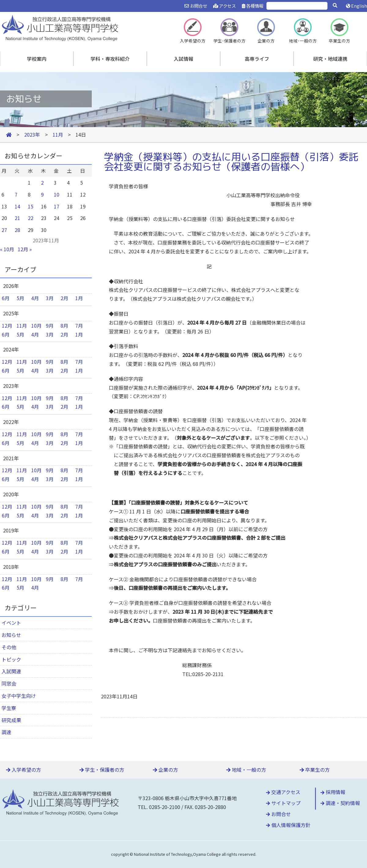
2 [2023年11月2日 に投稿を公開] (42, 182)
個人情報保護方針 (288, 825)
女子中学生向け (19, 696)
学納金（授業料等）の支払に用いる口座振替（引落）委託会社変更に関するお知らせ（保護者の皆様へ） (231, 162)
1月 (79, 298)
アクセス (224, 6)
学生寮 (9, 708)
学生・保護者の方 (102, 770)
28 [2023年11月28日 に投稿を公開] (17, 230)
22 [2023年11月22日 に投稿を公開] (31, 218)
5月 (20, 298)
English (356, 6)
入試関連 (11, 671)
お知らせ (11, 635)
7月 (79, 325)
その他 (9, 647)
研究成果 (11, 720)
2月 (64, 298)
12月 (7, 325)
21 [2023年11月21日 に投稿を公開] (17, 218)
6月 (6, 298)
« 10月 (7, 249)
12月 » (25, 249)
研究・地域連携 (330, 59)
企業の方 (165, 770)
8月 (64, 325)
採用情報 (333, 792)
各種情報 (253, 6)
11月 (22, 325)
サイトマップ (283, 803)
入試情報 (183, 59)
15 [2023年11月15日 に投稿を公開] (31, 206)
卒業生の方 (315, 770)
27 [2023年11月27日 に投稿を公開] (4, 230)
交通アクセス (283, 792)
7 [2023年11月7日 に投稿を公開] (16, 194)
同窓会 (9, 683)
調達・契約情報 (340, 803)
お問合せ (196, 6)
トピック (11, 659)
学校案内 (37, 59)
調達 (6, 732)
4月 (35, 298)
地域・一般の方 (246, 770)
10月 (36, 325)
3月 (50, 298)
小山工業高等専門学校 (61, 27)
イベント (11, 623)
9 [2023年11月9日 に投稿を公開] (42, 194)
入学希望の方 (24, 770)
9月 (50, 325)
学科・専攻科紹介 (110, 59)
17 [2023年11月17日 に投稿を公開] (57, 206)
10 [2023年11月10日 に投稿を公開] (57, 194)
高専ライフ (257, 59)
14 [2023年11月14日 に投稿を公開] (17, 206)
